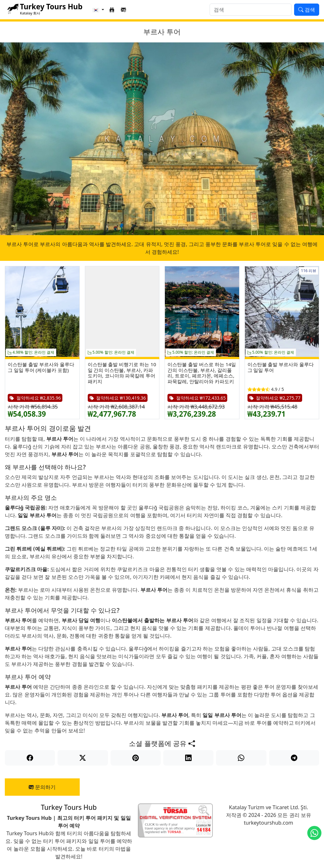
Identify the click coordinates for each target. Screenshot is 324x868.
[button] (98, 10)
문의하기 (42, 787)
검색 (307, 10)
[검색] (251, 10)
